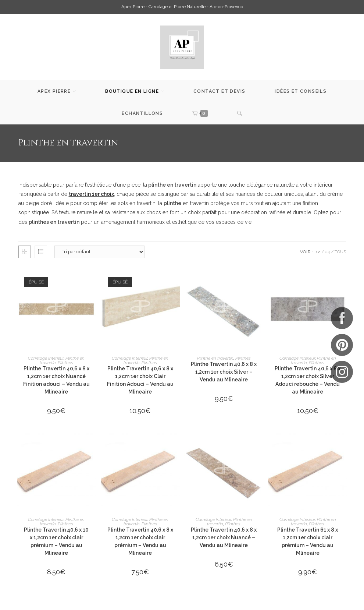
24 (327, 252)
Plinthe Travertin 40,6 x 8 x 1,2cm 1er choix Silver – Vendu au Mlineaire (224, 372)
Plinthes (65, 363)
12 (318, 252)
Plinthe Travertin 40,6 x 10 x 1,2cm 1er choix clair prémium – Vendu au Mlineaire (56, 541)
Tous (340, 252)
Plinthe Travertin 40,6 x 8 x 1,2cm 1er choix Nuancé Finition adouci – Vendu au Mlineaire (56, 380)
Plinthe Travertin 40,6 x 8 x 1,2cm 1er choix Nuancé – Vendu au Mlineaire (224, 537)
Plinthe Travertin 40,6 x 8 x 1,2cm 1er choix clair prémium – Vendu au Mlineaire (140, 541)
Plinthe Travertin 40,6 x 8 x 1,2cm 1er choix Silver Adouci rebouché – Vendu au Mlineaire (308, 380)
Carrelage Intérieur (46, 358)
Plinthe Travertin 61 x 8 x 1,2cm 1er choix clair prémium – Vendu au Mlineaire (308, 541)
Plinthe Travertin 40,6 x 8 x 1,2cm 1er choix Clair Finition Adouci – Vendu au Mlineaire (140, 380)
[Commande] (99, 252)
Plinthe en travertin (215, 358)
